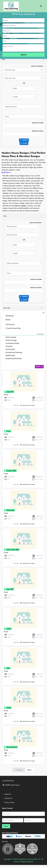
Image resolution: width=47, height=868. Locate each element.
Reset (24, 143)
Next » (30, 770)
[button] (23, 60)
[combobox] (24, 107)
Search (24, 140)
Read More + (6, 172)
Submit (24, 55)
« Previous (19, 770)
